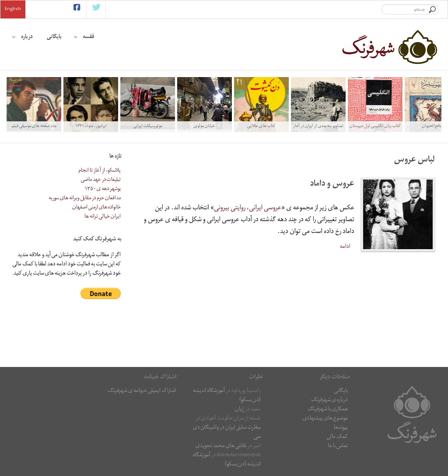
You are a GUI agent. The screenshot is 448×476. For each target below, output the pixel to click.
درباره (22, 37)
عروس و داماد (332, 185)
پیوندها (341, 428)
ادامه (345, 247)
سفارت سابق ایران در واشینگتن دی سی (227, 433)
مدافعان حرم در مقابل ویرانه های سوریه (85, 199)
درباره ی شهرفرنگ (329, 400)
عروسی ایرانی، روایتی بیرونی (248, 208)
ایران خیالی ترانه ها (103, 217)
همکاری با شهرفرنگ (328, 410)
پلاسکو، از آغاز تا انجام (100, 171)
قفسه (84, 37)
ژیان (240, 410)
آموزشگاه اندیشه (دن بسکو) (227, 460)
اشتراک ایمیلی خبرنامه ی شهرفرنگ (142, 391)
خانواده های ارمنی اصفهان (96, 208)
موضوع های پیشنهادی (325, 419)
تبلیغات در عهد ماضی (101, 180)
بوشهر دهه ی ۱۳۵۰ (103, 189)
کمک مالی (337, 437)
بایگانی (54, 37)
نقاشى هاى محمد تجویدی (221, 446)
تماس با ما (338, 446)
